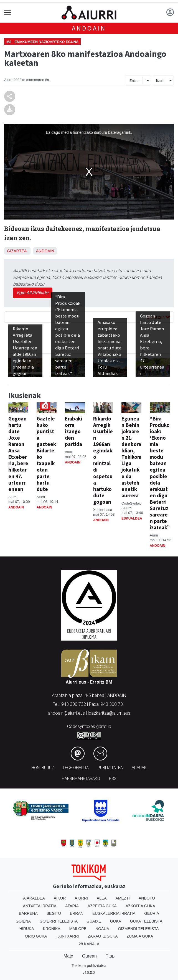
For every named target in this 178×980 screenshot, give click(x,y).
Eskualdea (132, 518)
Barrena (28, 913)
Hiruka (27, 929)
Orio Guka (36, 936)
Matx (68, 956)
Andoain (89, 28)
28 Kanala (89, 944)
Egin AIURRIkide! (33, 293)
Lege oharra (76, 768)
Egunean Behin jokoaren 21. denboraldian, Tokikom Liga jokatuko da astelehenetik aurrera (131, 457)
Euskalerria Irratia (114, 913)
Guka (116, 921)
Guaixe (94, 921)
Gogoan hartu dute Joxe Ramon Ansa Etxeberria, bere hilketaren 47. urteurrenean (18, 454)
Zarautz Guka (103, 936)
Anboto (147, 898)
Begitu (54, 913)
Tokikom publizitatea (89, 966)
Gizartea (17, 251)
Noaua (102, 929)
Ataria (72, 906)
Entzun (135, 81)
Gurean (89, 956)
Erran (77, 913)
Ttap (110, 956)
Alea (102, 898)
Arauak (139, 768)
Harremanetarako (81, 779)
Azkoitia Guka (140, 906)
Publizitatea (110, 768)
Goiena (23, 921)
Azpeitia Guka (102, 906)
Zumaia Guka (140, 936)
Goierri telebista (59, 921)
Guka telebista (146, 921)
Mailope (78, 929)
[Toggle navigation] (8, 13)
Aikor (60, 898)
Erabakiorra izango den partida (73, 431)
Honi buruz (43, 768)
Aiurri (81, 898)
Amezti (123, 898)
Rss (113, 779)
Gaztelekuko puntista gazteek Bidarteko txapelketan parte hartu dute (46, 454)
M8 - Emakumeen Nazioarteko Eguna (42, 42)
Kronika (52, 929)
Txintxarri (67, 936)
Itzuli (160, 81)
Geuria (152, 913)
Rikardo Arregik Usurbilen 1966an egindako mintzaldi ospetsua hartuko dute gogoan (103, 460)
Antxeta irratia (40, 906)
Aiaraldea (34, 898)
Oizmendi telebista (138, 929)
